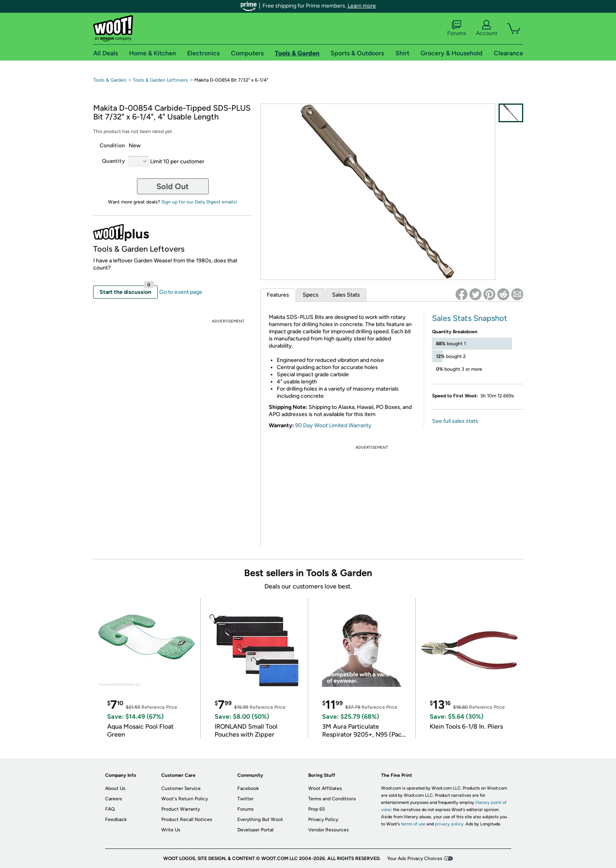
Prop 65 (317, 809)
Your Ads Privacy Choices (415, 858)
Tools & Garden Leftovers (160, 80)
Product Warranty (181, 809)
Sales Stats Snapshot (470, 318)
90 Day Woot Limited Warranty (333, 425)
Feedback (116, 819)
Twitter (245, 799)
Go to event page (181, 292)
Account (487, 28)
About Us (115, 788)
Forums (457, 28)
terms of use (413, 824)
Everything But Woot (260, 819)
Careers (114, 799)
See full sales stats (455, 421)
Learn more (362, 6)
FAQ (110, 809)
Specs (311, 295)
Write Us (171, 830)
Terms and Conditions (332, 799)
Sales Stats (346, 295)
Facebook (248, 788)
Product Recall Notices (187, 819)
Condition (112, 146)
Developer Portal (255, 830)
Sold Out (173, 186)
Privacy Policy (323, 819)
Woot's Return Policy (185, 799)
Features (278, 295)
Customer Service (181, 788)
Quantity (113, 161)
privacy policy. (450, 824)
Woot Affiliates (325, 788)
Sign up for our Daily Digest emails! (199, 202)
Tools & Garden (110, 80)
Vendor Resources (329, 830)
